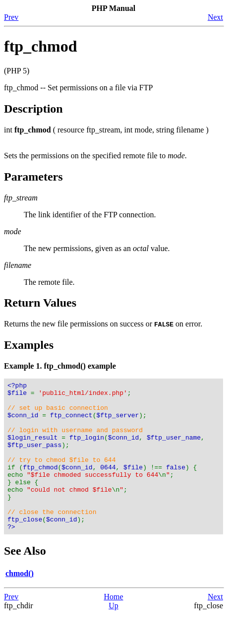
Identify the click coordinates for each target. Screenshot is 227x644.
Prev (11, 17)
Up (113, 635)
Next (215, 17)
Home (113, 626)
